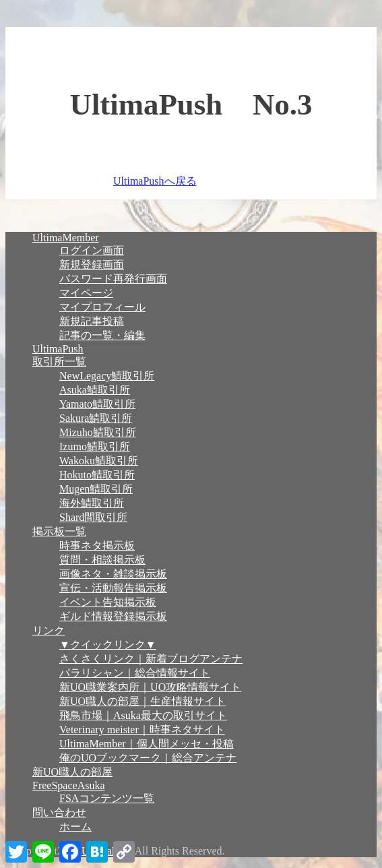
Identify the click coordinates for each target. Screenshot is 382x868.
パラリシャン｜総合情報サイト (135, 673)
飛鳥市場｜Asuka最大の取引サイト (143, 715)
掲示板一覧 (59, 531)
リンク (49, 630)
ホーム (75, 827)
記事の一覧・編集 (102, 335)
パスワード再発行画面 (113, 279)
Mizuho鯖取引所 (98, 432)
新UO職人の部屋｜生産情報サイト (142, 701)
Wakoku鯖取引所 (99, 461)
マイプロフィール (102, 307)
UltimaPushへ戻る (155, 181)
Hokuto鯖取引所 (97, 475)
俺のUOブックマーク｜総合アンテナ (148, 758)
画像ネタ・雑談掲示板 (113, 574)
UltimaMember (66, 238)
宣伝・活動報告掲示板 (113, 588)
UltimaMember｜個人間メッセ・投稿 (147, 744)
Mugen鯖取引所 (96, 489)
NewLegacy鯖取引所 (107, 376)
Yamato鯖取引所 (97, 404)
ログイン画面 (92, 250)
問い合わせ (59, 812)
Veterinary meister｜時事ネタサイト (142, 730)
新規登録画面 (92, 265)
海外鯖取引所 (92, 503)
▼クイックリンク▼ (108, 645)
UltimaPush (58, 349)
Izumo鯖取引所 (95, 446)
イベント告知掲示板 (108, 602)
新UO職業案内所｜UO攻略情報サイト (150, 687)
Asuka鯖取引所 (95, 390)
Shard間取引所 (93, 517)
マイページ (86, 293)
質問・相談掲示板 (102, 560)
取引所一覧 (59, 362)
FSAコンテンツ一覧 (107, 798)
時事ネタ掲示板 (97, 546)
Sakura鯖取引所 (96, 418)
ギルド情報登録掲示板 (113, 616)
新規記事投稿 (92, 321)
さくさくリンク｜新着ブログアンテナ (151, 659)
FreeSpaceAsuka (69, 785)
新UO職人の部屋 (72, 772)
